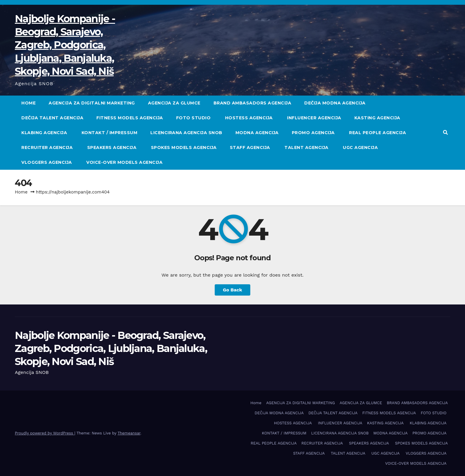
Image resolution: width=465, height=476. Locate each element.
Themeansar (129, 433)
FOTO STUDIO (194, 118)
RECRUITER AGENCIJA (48, 147)
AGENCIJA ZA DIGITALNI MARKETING (92, 103)
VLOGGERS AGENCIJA (47, 162)
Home (28, 103)
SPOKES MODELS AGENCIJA (184, 147)
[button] (445, 133)
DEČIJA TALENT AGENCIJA (52, 118)
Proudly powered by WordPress (45, 433)
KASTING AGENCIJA (378, 118)
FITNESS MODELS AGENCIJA (130, 118)
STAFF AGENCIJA (251, 147)
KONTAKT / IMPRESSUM (110, 133)
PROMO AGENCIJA (314, 133)
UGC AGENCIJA (361, 147)
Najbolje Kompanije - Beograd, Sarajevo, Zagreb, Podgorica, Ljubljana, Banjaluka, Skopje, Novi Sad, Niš (65, 45)
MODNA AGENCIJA (257, 133)
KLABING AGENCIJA (45, 133)
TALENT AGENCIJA (307, 147)
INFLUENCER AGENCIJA (314, 118)
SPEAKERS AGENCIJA (113, 147)
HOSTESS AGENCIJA (250, 118)
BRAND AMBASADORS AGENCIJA (253, 103)
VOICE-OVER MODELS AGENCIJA (125, 162)
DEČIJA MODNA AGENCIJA (335, 103)
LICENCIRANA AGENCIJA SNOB (186, 133)
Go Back (233, 290)
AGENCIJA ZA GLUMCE (174, 103)
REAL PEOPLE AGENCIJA (378, 133)
